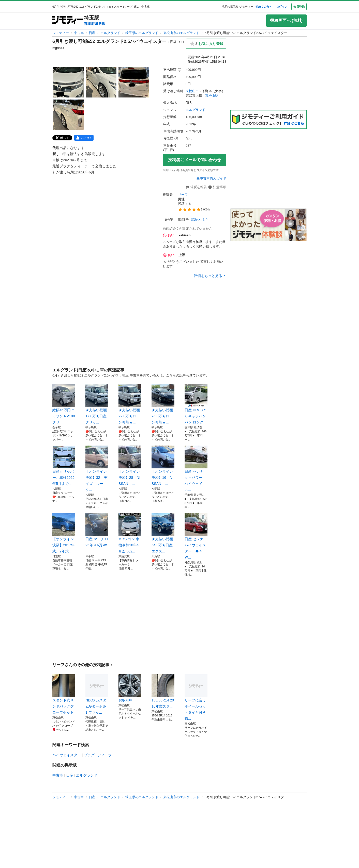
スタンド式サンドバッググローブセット (64, 694)
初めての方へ (264, 7)
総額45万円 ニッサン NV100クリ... (64, 404)
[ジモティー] (68, 20)
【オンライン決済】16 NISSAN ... (163, 466)
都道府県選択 (95, 24)
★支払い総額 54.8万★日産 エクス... (163, 533)
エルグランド (110, 33)
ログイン (282, 7)
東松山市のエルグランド (181, 33)
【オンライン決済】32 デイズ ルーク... (97, 469)
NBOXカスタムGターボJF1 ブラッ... (97, 694)
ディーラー (106, 755)
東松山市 (192, 91)
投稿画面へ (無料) (286, 20)
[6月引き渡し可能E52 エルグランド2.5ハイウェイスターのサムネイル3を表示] (134, 82)
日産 (92, 33)
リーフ (183, 195)
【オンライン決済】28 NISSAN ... (130, 466)
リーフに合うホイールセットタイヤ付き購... (196, 697)
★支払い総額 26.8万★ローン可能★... (163, 404)
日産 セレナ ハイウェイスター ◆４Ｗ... (196, 536)
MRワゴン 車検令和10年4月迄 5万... (130, 533)
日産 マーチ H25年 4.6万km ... (97, 533)
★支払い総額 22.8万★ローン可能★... (130, 404)
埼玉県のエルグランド (142, 33)
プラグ (89, 755)
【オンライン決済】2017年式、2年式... (64, 533)
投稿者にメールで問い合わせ (195, 160)
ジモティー (61, 33)
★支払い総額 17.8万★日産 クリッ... (97, 404)
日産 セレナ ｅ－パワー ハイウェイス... (196, 469)
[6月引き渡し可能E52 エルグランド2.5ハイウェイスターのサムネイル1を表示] (69, 82)
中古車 (79, 33)
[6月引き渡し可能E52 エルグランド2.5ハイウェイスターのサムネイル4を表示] (69, 115)
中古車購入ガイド (211, 178)
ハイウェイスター (67, 755)
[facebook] (84, 138)
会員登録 (299, 7)
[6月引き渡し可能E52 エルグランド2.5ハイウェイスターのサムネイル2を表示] (101, 82)
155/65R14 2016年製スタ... (163, 691)
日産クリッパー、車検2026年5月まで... (64, 466)
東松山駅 (212, 96)
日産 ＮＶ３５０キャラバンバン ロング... (196, 404)
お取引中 (130, 688)
